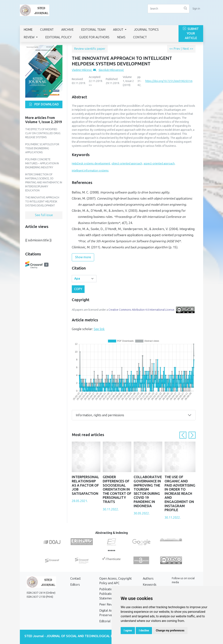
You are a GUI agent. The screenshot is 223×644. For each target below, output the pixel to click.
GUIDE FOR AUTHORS (94, 37)
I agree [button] (128, 630)
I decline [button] (144, 630)
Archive (67, 30)
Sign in (196, 9)
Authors (148, 579)
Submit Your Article (191, 33)
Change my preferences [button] (170, 630)
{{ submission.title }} (38, 240)
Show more (83, 257)
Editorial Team (93, 30)
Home (28, 30)
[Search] (165, 9)
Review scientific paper (90, 49)
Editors (75, 585)
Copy (78, 289)
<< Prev (175, 49)
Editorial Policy (58, 37)
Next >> (188, 49)
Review (29, 37)
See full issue (44, 215)
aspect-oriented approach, (159, 164)
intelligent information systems (90, 171)
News (121, 37)
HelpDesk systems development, (91, 164)
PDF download (44, 104)
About (119, 30)
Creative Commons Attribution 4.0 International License (141, 310)
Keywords (150, 585)
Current (47, 30)
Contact (140, 37)
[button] (183, 435)
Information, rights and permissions (100, 415)
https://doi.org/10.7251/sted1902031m (169, 81)
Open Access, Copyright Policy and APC (116, 581)
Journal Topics (146, 30)
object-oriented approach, (127, 164)
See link (99, 329)
